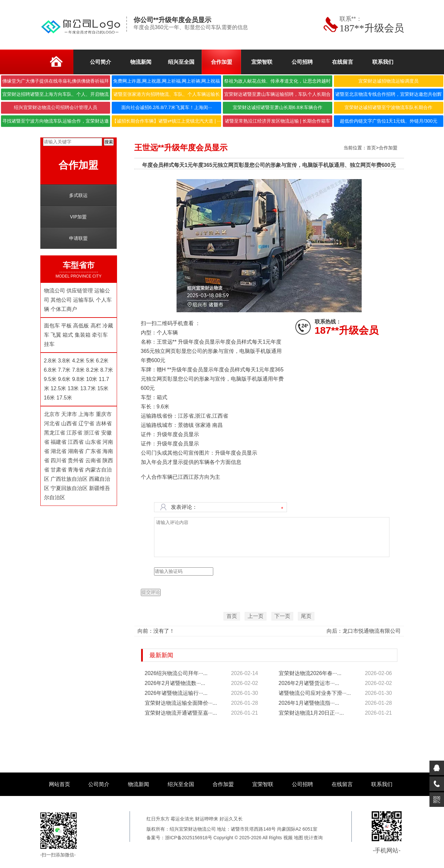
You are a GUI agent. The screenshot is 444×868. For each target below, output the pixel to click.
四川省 (59, 460)
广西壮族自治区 (69, 479)
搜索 (109, 142)
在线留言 (342, 784)
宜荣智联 (263, 784)
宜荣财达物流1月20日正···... (311, 713)
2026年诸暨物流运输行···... (176, 693)
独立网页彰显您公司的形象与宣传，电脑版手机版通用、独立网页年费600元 (307, 165)
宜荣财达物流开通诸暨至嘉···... (181, 713)
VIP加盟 (79, 217)
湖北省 (59, 451)
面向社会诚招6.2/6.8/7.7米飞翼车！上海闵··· (167, 107)
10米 (92, 379)
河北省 (52, 423)
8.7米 (106, 370)
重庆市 (104, 414)
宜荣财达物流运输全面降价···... (181, 703)
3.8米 (64, 361)
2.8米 (50, 361)
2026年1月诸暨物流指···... (309, 703)
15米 (103, 388)
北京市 (52, 414)
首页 (371, 148)
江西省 (76, 442)
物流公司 (55, 291)
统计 (309, 838)
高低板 (81, 326)
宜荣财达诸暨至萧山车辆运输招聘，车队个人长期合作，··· (277, 96)
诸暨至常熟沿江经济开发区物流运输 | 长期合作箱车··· (278, 123)
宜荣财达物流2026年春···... (310, 673)
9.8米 (78, 379)
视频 (288, 838)
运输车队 (84, 300)
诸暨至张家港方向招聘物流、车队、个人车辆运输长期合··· (167, 96)
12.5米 (58, 388)
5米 (90, 361)
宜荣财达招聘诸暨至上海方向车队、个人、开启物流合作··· (56, 96)
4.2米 (78, 361)
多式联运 (78, 195)
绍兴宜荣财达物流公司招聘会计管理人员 (56, 107)
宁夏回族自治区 (69, 488)
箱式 (68, 335)
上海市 (86, 414)
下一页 (282, 616)
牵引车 (100, 335)
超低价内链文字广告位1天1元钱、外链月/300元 (389, 121)
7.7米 (64, 370)
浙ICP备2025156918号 (189, 838)
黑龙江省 (55, 433)
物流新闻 (139, 784)
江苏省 (74, 433)
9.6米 (64, 379)
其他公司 (61, 300)
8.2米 (93, 370)
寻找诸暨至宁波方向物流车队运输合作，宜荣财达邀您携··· (56, 123)
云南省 (93, 460)
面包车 (52, 326)
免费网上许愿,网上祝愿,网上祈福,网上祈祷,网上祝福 (167, 81)
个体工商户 (64, 309)
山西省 (69, 423)
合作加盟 (388, 148)
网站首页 (60, 784)
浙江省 (92, 433)
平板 (66, 326)
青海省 (76, 470)
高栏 (96, 326)
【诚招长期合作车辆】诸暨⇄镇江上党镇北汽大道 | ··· (166, 121)
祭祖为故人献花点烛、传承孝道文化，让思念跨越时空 (277, 83)
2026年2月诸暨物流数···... (175, 683)
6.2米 (102, 361)
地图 (299, 838)
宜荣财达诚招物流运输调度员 (388, 81)
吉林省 (104, 423)
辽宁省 (86, 423)
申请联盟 (78, 238)
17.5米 (64, 398)
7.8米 (78, 370)
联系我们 (382, 784)
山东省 (93, 442)
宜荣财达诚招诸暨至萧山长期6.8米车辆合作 (278, 107)
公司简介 (99, 784)
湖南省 (76, 451)
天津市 (69, 414)
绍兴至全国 (181, 784)
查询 (318, 838)
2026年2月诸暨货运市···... (309, 683)
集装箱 (83, 335)
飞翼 (56, 335)
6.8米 (50, 370)
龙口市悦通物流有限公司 (372, 631)
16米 (50, 398)
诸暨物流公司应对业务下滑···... (315, 693)
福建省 (59, 442)
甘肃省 (59, 470)
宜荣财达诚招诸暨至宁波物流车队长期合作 (388, 107)
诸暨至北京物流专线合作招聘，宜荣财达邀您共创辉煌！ (388, 96)
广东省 (93, 451)
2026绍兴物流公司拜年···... (176, 673)
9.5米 (50, 379)
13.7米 (88, 388)
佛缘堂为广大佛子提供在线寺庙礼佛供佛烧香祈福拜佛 (56, 83)
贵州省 (76, 460)
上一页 (256, 616)
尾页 (306, 616)
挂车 (49, 344)
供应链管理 (80, 291)
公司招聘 (303, 784)
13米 (73, 388)
